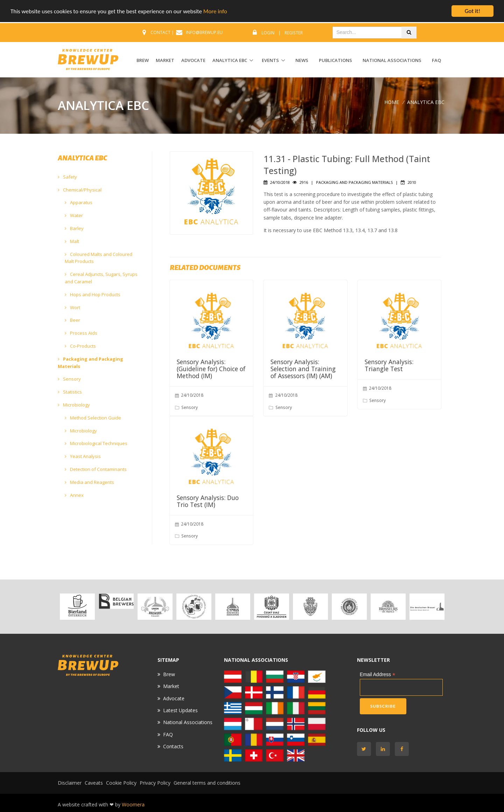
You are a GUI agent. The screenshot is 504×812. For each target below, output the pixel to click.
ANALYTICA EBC (230, 60)
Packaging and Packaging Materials (90, 363)
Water (74, 215)
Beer (72, 320)
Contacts (173, 746)
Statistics (70, 392)
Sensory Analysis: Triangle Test (389, 365)
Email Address (378, 675)
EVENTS (270, 60)
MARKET (165, 60)
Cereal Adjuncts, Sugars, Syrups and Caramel (101, 278)
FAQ (436, 60)
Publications (335, 60)
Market (171, 686)
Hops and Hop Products (93, 294)
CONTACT (160, 32)
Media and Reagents (89, 482)
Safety (67, 177)
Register (294, 33)
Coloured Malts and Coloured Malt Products (99, 258)
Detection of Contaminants (96, 469)
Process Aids (81, 333)
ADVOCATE (193, 60)
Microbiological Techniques (96, 443)
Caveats (94, 783)
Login (268, 33)
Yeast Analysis (83, 456)
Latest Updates (180, 710)
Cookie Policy (121, 783)
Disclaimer (70, 783)
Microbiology (74, 405)
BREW (143, 60)
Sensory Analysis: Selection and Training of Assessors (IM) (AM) (303, 369)
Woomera (133, 804)
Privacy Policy (155, 783)
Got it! (472, 11)
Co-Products (80, 346)
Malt (72, 241)
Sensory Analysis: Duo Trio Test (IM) (208, 501)
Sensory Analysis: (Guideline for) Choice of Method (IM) (211, 369)
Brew (169, 674)
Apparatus (79, 202)
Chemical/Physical (80, 190)
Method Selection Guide (93, 418)
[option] (77, 607)
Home (392, 102)
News (302, 60)
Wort (72, 307)
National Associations (392, 60)
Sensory (69, 379)
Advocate (174, 698)
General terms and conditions (207, 783)
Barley (74, 228)
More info (215, 11)
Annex (74, 495)
